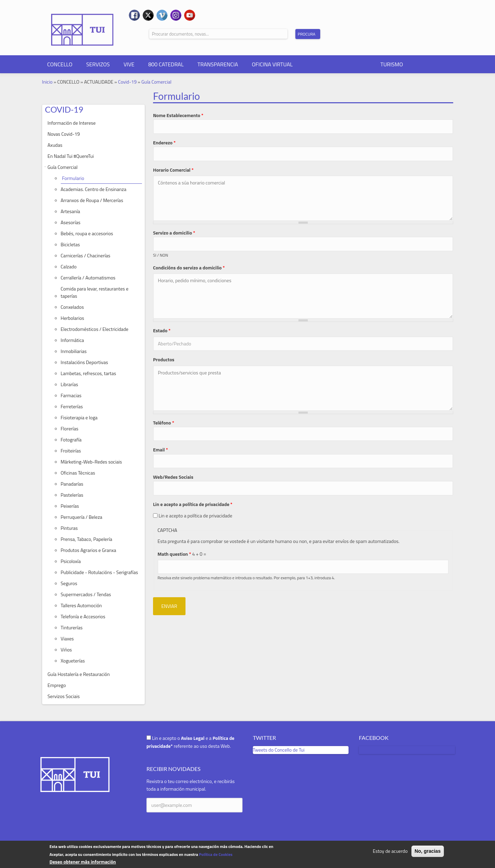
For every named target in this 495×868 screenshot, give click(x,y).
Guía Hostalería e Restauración (79, 674)
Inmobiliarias (74, 351)
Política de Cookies (216, 854)
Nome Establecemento (178, 115)
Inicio (47, 82)
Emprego (57, 685)
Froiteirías (71, 451)
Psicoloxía (71, 561)
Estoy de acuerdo (390, 851)
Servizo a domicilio (174, 233)
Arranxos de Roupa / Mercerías (92, 200)
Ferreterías (72, 406)
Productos (164, 359)
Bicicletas (70, 244)
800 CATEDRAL (166, 64)
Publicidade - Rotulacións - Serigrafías (99, 572)
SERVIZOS (98, 64)
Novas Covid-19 (64, 134)
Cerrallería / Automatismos (88, 278)
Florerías (70, 428)
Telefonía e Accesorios (83, 616)
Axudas (55, 145)
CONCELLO (60, 64)
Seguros (69, 583)
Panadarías (72, 484)
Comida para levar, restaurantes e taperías (95, 292)
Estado (162, 330)
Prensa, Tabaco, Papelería (87, 539)
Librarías (69, 384)
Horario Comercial (173, 170)
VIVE (129, 64)
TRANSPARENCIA (218, 64)
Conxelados (72, 307)
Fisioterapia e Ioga (79, 417)
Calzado (69, 266)
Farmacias (71, 395)
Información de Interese (72, 123)
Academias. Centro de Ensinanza (94, 189)
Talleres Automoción (81, 605)
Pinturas (69, 528)
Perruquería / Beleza (82, 517)
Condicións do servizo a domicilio (189, 268)
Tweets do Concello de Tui (279, 750)
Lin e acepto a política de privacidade (193, 504)
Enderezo (164, 142)
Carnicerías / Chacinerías (86, 255)
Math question (174, 554)
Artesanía (70, 211)
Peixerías (70, 506)
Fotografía (71, 440)
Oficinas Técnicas (78, 473)
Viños (66, 650)
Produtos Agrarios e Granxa (89, 550)
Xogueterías (73, 661)
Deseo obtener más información (83, 862)
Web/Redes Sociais (173, 477)
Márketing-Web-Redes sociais (92, 462)
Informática (73, 340)
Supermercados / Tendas (86, 594)
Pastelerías (72, 495)
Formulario (73, 178)
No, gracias (427, 851)
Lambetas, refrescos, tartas (88, 373)
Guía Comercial (156, 82)
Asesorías (71, 222)
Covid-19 (127, 82)
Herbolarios (73, 318)
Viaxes (67, 638)
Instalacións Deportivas (84, 362)
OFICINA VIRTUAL (272, 64)
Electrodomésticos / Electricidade (95, 329)
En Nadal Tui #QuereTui (71, 156)
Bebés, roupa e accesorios (87, 233)
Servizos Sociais (64, 696)
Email (160, 450)
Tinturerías (72, 627)
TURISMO (392, 64)
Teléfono (164, 423)
